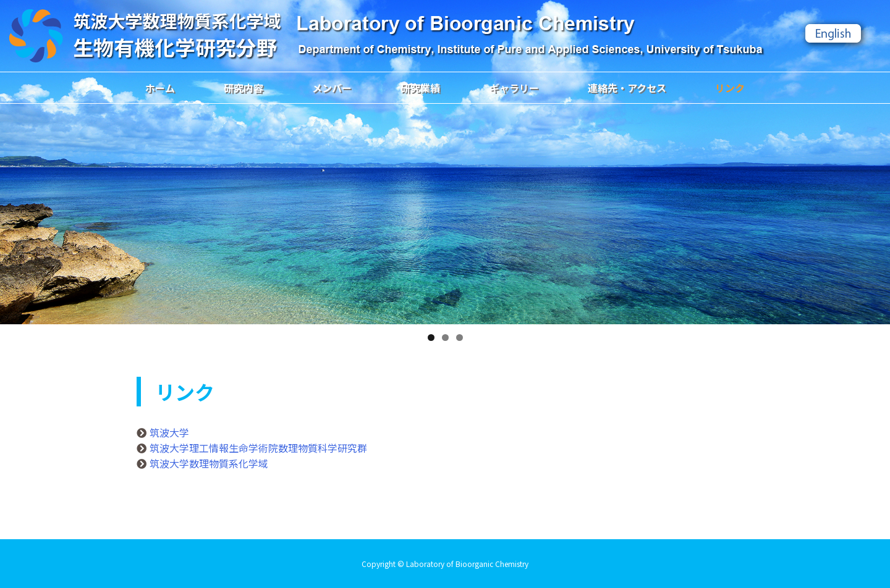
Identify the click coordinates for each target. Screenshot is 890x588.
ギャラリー (514, 88)
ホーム (160, 88)
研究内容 (244, 88)
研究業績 (420, 88)
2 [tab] (445, 338)
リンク (730, 88)
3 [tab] (460, 338)
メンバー (332, 88)
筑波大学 (169, 432)
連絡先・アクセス (627, 88)
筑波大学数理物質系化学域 (209, 463)
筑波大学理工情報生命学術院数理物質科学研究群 (258, 448)
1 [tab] (431, 338)
